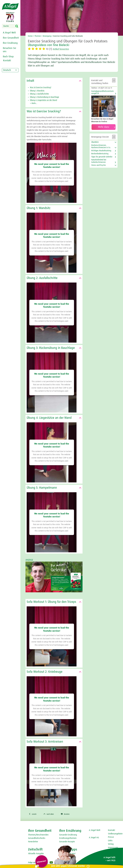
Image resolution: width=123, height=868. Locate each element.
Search (18, 26)
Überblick (95, 142)
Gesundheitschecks (37, 839)
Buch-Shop (8, 57)
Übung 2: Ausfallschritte (39, 94)
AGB (110, 851)
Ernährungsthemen (68, 839)
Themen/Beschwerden (38, 835)
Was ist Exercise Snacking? (41, 87)
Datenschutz (114, 855)
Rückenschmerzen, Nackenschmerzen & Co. (101, 146)
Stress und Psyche (98, 165)
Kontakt (112, 831)
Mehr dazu (104, 127)
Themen (38, 36)
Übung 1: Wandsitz (37, 91)
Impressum (113, 848)
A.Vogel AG (94, 838)
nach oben (50, 814)
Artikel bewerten (62, 49)
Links (110, 841)
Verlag (111, 844)
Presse (111, 837)
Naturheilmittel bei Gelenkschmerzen (99, 161)
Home (30, 36)
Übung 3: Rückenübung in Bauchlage (44, 97)
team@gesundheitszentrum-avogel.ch (103, 92)
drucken (68, 814)
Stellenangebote (115, 834)
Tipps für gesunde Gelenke (102, 157)
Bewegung (47, 36)
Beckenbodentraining (100, 154)
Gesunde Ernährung (68, 835)
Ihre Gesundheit (11, 38)
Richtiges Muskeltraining (101, 151)
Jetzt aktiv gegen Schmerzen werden (67, 866)
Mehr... (34, 103)
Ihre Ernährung (10, 43)
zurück (33, 814)
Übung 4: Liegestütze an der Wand (43, 100)
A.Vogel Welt (9, 33)
